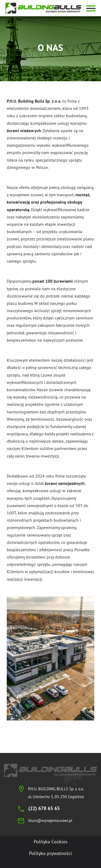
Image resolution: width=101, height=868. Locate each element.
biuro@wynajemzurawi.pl (50, 820)
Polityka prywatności (50, 853)
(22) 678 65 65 (44, 808)
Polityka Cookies (51, 842)
